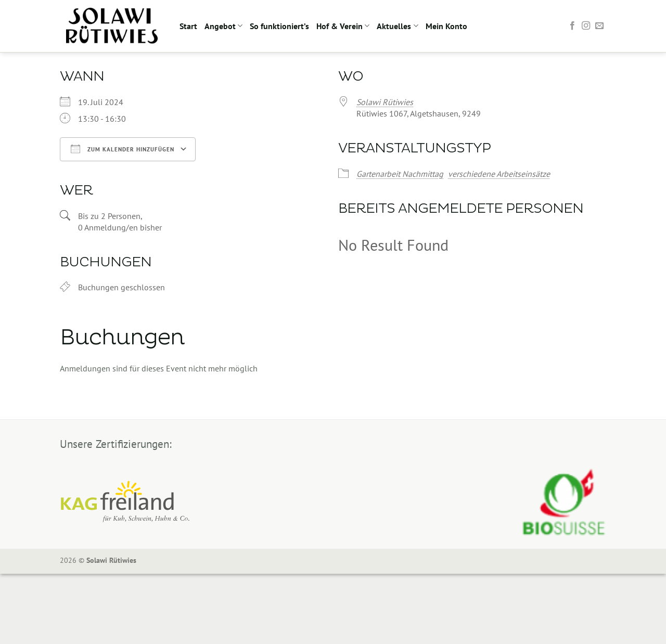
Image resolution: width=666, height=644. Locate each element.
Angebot (223, 26)
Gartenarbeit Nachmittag (400, 174)
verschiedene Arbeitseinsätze (499, 174)
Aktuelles (397, 26)
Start (188, 26)
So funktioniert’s (279, 26)
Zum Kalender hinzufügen (123, 149)
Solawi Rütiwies (385, 102)
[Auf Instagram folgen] (586, 26)
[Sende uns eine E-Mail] (599, 26)
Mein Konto (446, 26)
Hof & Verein (343, 26)
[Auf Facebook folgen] (572, 26)
